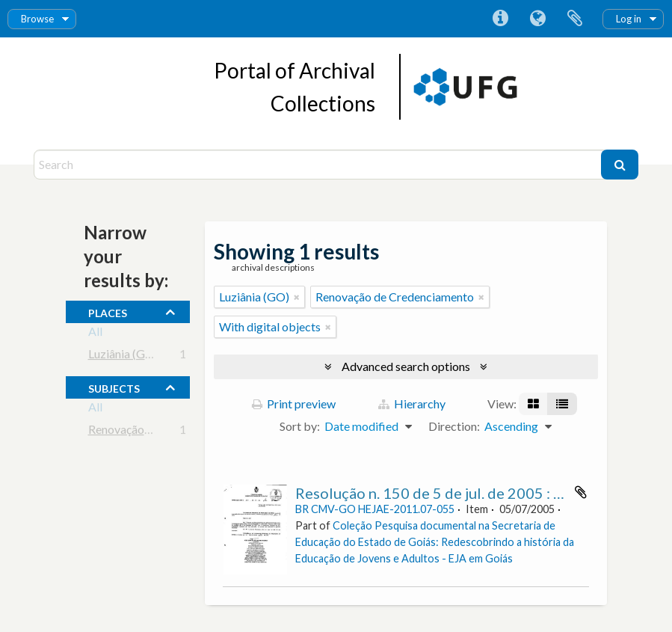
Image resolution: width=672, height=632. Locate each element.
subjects (114, 387)
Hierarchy (412, 404)
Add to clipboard (581, 492)
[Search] (319, 165)
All (95, 334)
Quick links (500, 19)
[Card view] (533, 404)
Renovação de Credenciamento (167, 432)
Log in (629, 19)
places (108, 311)
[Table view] (562, 404)
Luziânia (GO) (123, 356)
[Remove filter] (297, 297)
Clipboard (575, 19)
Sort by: (300, 426)
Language (537, 19)
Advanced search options (406, 366)
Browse (37, 19)
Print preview (294, 404)
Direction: (454, 426)
